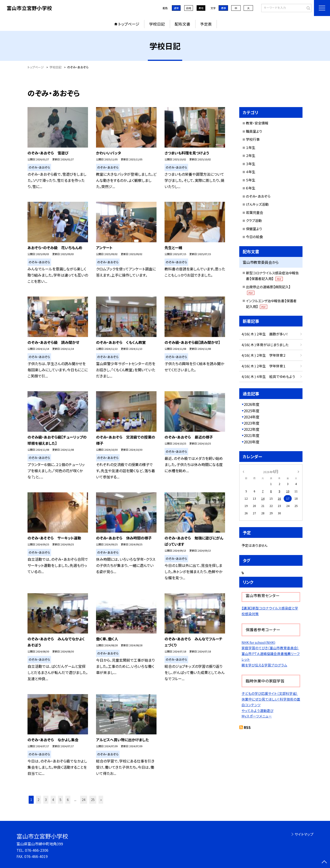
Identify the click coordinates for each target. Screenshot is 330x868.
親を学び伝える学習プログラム (264, 665)
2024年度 (252, 417)
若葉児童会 (254, 212)
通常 (176, 8)
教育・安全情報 (257, 123)
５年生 (251, 180)
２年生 (251, 155)
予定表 (206, 24)
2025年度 (252, 411)
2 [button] (38, 800)
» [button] (101, 800)
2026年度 (252, 404)
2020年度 (252, 442)
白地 (189, 8)
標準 (223, 8)
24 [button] (84, 800)
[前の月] (243, 471)
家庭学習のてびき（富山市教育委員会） (270, 648)
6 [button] (68, 800)
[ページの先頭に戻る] (324, 862)
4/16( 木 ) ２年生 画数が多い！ (265, 334)
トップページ (129, 24)
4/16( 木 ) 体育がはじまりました (265, 345)
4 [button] (53, 800)
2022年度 (252, 429)
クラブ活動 (254, 220)
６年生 (251, 188)
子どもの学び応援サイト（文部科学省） (270, 693)
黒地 (201, 8)
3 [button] (46, 800)
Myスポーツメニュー (257, 716)
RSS (247, 727)
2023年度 (252, 423)
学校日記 (157, 24)
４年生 (251, 172)
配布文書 (182, 24)
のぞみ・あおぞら (258, 196)
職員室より (254, 131)
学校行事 (253, 139)
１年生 (251, 147)
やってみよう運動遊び (257, 710)
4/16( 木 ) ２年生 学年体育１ (264, 366)
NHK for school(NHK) (258, 642)
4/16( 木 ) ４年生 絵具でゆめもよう (268, 376)
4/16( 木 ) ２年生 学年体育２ (264, 355)
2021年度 (252, 435)
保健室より (254, 229)
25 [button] (93, 800)
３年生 (251, 164)
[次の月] (298, 471)
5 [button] (60, 800)
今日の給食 (254, 237)
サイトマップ (304, 834)
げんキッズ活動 (257, 204)
